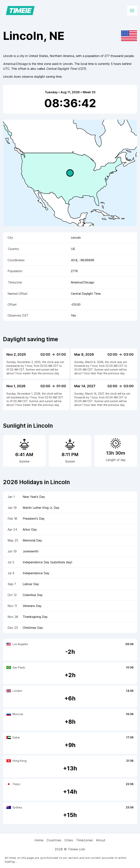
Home (39, 840)
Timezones (85, 840)
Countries (54, 840)
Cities (69, 840)
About (101, 840)
